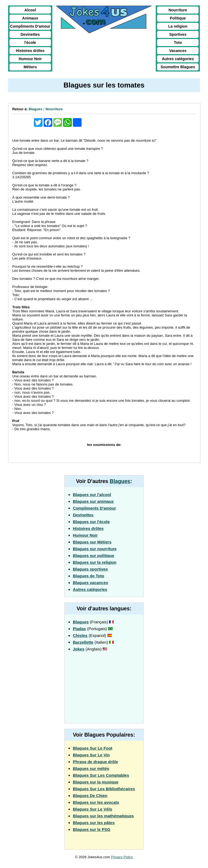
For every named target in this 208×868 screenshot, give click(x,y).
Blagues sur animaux (93, 501)
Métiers (30, 67)
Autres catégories (178, 59)
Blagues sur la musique (96, 782)
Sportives (178, 34)
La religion (178, 26)
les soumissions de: (104, 445)
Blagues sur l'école (91, 522)
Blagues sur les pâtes (94, 823)
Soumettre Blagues (178, 67)
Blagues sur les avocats (96, 802)
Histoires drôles (30, 51)
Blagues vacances (90, 583)
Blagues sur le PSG (92, 829)
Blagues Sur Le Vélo (92, 809)
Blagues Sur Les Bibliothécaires (104, 789)
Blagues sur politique (94, 556)
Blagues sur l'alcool (92, 495)
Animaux (30, 18)
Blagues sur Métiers (92, 542)
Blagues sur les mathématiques (103, 816)
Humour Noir (30, 59)
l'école (30, 43)
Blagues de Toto (89, 576)
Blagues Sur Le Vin (91, 755)
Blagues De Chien (90, 796)
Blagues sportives (90, 569)
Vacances (178, 51)
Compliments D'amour (30, 26)
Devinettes (30, 34)
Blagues (36, 109)
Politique (178, 18)
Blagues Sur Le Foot (93, 748)
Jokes (79, 649)
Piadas (79, 629)
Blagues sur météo (91, 768)
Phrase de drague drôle (95, 762)
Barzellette (83, 642)
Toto (178, 43)
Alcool (30, 10)
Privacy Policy (122, 857)
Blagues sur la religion (95, 562)
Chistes (80, 635)
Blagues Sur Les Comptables (101, 775)
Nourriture (178, 10)
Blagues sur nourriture (95, 549)
